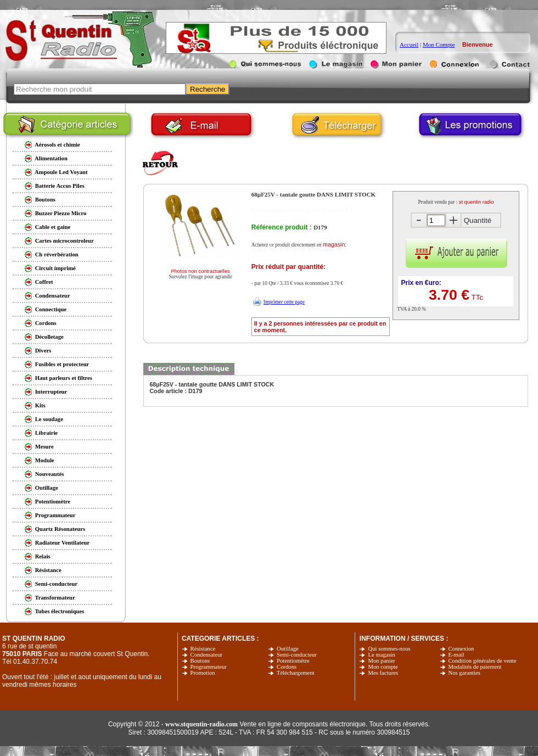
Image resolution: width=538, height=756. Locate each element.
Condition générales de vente (483, 661)
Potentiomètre (293, 661)
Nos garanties (464, 673)
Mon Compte (439, 44)
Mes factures (383, 673)
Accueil (409, 44)
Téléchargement (295, 673)
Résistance (203, 649)
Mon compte (383, 667)
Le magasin (381, 655)
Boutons (200, 661)
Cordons (287, 667)
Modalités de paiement (475, 667)
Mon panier (381, 661)
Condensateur (207, 655)
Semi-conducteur (297, 655)
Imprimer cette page (284, 302)
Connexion (461, 649)
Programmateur (209, 667)
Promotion (203, 673)
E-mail (456, 655)
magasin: (335, 244)
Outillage (288, 649)
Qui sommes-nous (389, 649)
